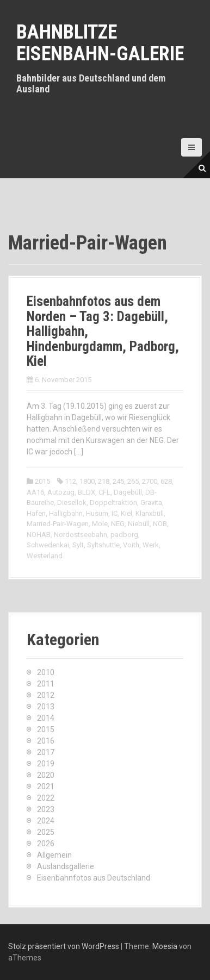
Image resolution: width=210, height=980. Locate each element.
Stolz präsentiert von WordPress (64, 946)
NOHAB (39, 535)
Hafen (36, 513)
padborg (124, 535)
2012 (46, 695)
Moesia (165, 946)
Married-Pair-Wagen (58, 524)
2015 (42, 481)
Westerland (45, 556)
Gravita (151, 503)
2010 (46, 672)
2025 (46, 832)
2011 (46, 684)
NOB (160, 524)
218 (104, 481)
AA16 (35, 492)
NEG (118, 524)
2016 (46, 741)
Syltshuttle (103, 545)
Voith (131, 545)
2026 (46, 844)
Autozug (61, 492)
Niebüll (139, 524)
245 (118, 481)
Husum (97, 513)
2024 (46, 821)
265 (133, 481)
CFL (104, 492)
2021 (46, 787)
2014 (46, 718)
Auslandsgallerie (66, 866)
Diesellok (72, 503)
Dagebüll (128, 492)
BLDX (87, 492)
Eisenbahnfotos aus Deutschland (94, 878)
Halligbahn (66, 513)
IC (115, 513)
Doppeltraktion (113, 503)
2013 (46, 707)
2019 (46, 764)
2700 (150, 481)
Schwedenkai (48, 545)
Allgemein (54, 855)
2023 (46, 809)
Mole (100, 524)
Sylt (78, 545)
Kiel (126, 513)
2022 (46, 798)
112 (70, 481)
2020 (46, 775)
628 (166, 481)
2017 (46, 752)
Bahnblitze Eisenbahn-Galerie (100, 43)
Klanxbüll (150, 513)
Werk (151, 545)
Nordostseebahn (81, 535)
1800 (87, 481)
